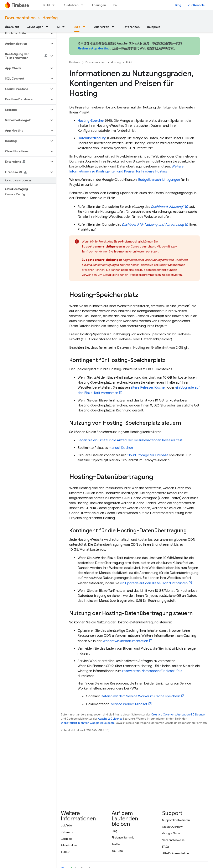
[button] (25, 33)
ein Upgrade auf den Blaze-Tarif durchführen (154, 583)
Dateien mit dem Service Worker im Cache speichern (140, 696)
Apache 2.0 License (110, 719)
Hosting (50, 18)
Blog (178, 5)
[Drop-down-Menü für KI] (65, 27)
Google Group (172, 833)
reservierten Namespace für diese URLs (152, 671)
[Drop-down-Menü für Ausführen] (83, 5)
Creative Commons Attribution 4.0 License (178, 715)
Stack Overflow (172, 827)
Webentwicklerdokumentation (125, 641)
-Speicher (91, 121)
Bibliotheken (69, 845)
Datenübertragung (92, 138)
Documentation (20, 18)
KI (58, 27)
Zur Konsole (196, 5)
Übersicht (12, 27)
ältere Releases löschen (149, 388)
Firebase (75, 62)
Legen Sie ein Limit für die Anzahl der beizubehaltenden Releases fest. (130, 440)
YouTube (117, 851)
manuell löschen (121, 448)
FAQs (166, 847)
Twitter (116, 844)
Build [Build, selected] (77, 27)
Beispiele (154, 27)
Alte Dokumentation (176, 853)
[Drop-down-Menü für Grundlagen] (48, 27)
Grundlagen (35, 27)
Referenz (67, 832)
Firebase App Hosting (93, 48)
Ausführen (71, 5)
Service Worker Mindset (129, 704)
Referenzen (131, 27)
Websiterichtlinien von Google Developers (88, 723)
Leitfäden (67, 825)
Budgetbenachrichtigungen (159, 180)
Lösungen (99, 5)
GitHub (66, 852)
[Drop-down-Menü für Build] (55, 5)
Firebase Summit (123, 837)
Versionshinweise (173, 840)
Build (46, 5)
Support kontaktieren (176, 820)
